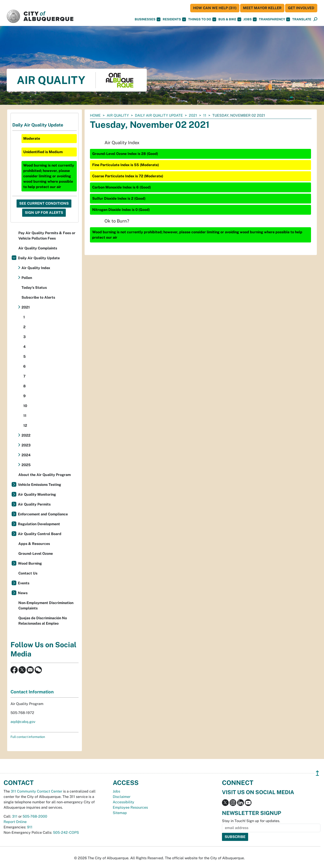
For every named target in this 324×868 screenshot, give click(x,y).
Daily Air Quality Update (159, 115)
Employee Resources (130, 807)
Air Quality (118, 115)
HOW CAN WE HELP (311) (215, 8)
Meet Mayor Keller (262, 8)
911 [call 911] (30, 827)
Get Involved (301, 8)
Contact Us (28, 573)
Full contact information (28, 737)
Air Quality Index (36, 268)
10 (25, 406)
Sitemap (120, 813)
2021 (193, 115)
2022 (26, 435)
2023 (26, 445)
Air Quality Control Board (40, 534)
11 (205, 115)
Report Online (15, 822)
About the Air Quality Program (45, 475)
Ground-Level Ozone (36, 554)
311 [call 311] (15, 816)
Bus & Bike (230, 19)
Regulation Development (39, 524)
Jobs (250, 19)
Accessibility (124, 802)
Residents (174, 19)
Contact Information (32, 692)
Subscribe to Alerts (38, 297)
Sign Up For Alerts (44, 213)
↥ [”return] (317, 773)
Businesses (148, 19)
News (23, 593)
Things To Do (202, 19)
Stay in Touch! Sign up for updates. (251, 821)
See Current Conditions (44, 203)
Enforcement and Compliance (43, 514)
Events (24, 583)
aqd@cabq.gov (23, 722)
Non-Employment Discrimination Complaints (46, 605)
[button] (302, 19)
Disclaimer (122, 797)
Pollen (27, 278)
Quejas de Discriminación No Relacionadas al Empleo (43, 621)
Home (95, 115)
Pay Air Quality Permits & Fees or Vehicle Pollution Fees (47, 236)
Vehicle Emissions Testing (39, 485)
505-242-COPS (66, 833)
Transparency (274, 19)
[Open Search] (315, 19)
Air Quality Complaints (38, 248)
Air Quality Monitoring (37, 494)
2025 (26, 465)
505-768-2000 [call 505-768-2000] (35, 816)
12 (25, 425)
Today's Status (34, 288)
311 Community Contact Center (36, 791)
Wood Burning (30, 563)
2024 (26, 455)
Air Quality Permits (34, 504)
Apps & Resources (34, 544)
